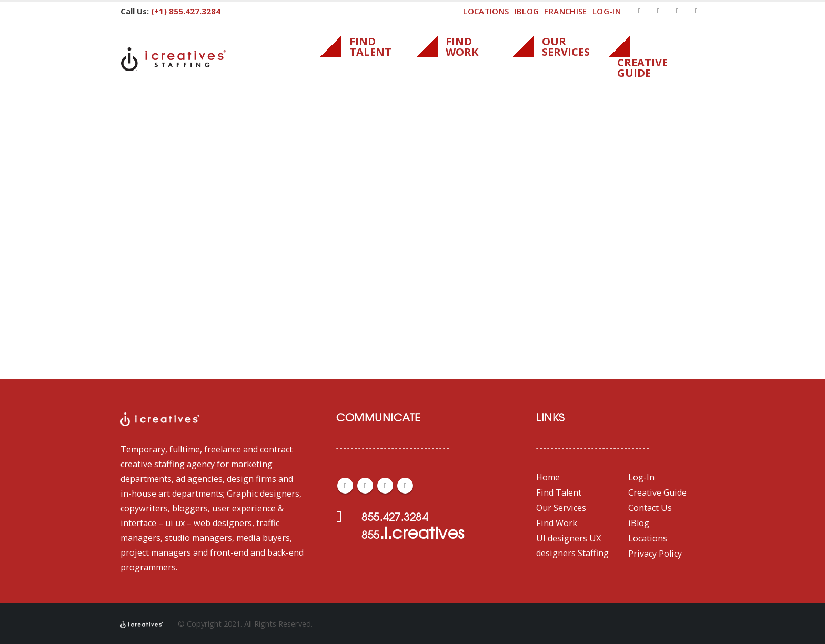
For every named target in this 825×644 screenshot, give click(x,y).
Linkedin (405, 486)
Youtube (385, 486)
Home (548, 477)
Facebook (345, 486)
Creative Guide (657, 492)
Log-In (641, 477)
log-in (607, 11)
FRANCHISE (565, 11)
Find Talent (559, 492)
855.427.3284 (395, 518)
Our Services (561, 508)
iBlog (527, 11)
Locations (486, 11)
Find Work (557, 523)
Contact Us (650, 508)
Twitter (365, 486)
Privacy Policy (655, 554)
